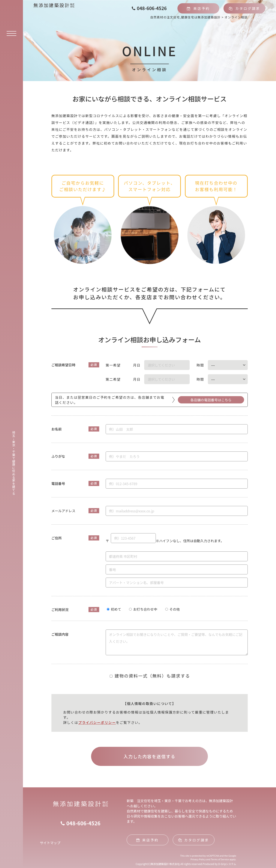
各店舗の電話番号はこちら (211, 400)
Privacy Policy (198, 859)
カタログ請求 (244, 8)
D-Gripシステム (227, 864)
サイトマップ (50, 843)
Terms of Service (220, 859)
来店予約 (198, 8)
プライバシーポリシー (97, 722)
